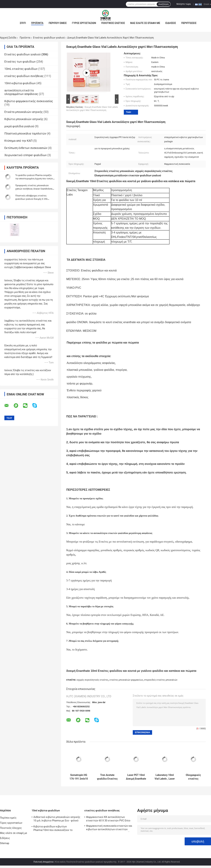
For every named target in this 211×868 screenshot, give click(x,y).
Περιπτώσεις (189, 23)
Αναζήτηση (164, 4)
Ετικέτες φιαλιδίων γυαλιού (49, 38)
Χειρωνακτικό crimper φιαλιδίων (25, 155)
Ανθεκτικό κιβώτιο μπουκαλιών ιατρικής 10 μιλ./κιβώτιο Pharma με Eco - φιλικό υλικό (57, 819)
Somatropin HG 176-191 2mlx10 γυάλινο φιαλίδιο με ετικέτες (79, 777)
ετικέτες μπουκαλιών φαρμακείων (126, 680)
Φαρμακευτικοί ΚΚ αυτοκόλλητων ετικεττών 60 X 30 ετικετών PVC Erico (108, 819)
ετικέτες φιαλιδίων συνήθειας (24, 76)
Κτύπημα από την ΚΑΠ (18, 141)
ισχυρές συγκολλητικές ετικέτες (92, 680)
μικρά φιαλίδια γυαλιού (19, 126)
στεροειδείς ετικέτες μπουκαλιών (161, 680)
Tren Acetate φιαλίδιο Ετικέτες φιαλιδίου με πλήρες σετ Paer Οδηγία (107, 777)
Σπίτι (23, 23)
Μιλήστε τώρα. (184, 4)
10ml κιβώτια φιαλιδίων (20, 83)
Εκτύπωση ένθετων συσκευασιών (26, 148)
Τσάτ (129, 112)
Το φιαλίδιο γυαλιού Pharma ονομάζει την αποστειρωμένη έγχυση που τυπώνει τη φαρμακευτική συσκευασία (35, 179)
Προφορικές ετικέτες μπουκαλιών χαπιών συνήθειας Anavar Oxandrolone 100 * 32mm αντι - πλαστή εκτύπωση (34, 189)
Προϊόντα (37, 23)
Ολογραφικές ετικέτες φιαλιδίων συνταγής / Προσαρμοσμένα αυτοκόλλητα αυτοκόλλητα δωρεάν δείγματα (193, 777)
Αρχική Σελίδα (8, 38)
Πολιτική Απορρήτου (43, 862)
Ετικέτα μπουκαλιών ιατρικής (24, 112)
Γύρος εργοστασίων (84, 23)
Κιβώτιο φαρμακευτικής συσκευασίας (29, 101)
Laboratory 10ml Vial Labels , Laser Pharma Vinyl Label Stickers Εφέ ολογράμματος (165, 777)
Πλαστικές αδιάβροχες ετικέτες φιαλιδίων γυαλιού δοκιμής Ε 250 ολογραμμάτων (31, 199)
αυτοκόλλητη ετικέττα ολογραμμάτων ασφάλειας (21, 92)
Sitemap (5, 843)
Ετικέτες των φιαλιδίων (20, 62)
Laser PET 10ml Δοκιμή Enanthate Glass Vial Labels (136, 777)
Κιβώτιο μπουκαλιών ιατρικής (24, 119)
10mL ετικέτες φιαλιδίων (21, 69)
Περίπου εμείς (58, 23)
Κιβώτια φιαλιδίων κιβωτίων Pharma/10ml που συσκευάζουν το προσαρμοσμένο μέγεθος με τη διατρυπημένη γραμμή (53, 829)
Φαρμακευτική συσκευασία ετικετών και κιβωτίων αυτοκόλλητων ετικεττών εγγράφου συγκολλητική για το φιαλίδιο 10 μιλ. (109, 828)
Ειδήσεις (171, 23)
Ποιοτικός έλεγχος (113, 23)
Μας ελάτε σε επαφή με (145, 23)
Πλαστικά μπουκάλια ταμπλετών (25, 134)
